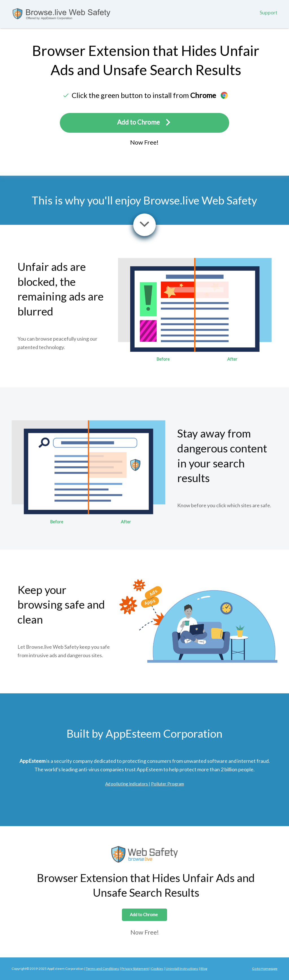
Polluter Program (168, 784)
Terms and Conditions (102, 969)
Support (269, 12)
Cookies (157, 969)
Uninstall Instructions (182, 969)
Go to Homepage (265, 969)
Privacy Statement (135, 969)
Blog (204, 969)
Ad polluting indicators (127, 784)
